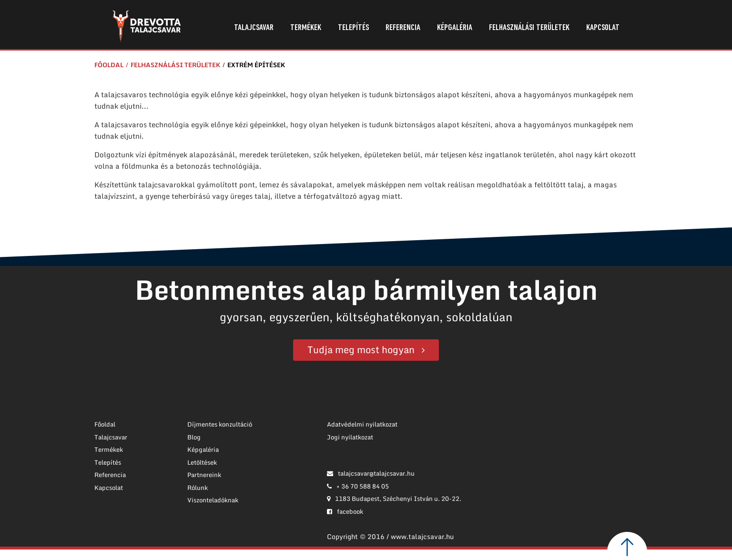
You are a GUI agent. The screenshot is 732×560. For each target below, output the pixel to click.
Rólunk (198, 488)
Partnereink (204, 475)
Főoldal (109, 65)
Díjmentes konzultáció (220, 424)
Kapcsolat (603, 28)
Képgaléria (455, 28)
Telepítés (353, 28)
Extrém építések (256, 65)
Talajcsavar (254, 28)
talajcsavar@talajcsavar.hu (371, 473)
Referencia (403, 28)
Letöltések (202, 462)
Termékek (306, 28)
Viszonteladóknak (213, 500)
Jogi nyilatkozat (350, 437)
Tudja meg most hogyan (361, 350)
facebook (345, 511)
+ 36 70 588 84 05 (358, 486)
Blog (194, 437)
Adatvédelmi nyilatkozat (362, 424)
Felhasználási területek (529, 28)
